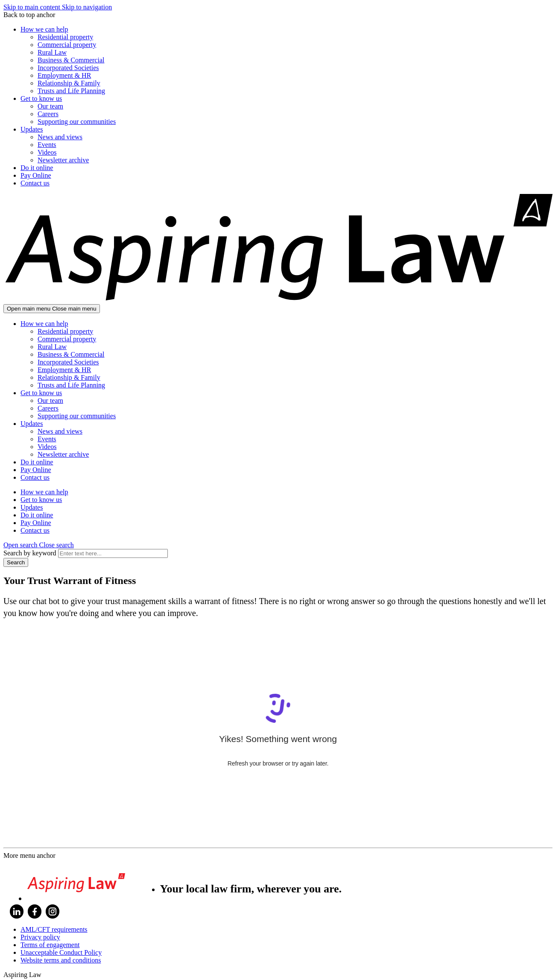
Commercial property (67, 45)
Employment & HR (64, 75)
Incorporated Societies (68, 68)
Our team (50, 106)
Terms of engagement (50, 945)
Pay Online (36, 175)
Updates (32, 129)
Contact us (35, 183)
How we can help (44, 29)
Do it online (37, 168)
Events (47, 145)
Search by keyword (30, 553)
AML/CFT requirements (54, 929)
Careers (48, 114)
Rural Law (52, 52)
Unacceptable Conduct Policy (61, 952)
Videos (47, 152)
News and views (60, 137)
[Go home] (278, 300)
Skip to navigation (87, 7)
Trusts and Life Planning (71, 91)
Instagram (53, 912)
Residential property (65, 37)
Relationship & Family (69, 83)
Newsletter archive (63, 160)
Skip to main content (33, 7)
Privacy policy (40, 937)
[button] (39, 545)
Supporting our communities (77, 122)
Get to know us (41, 98)
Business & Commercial (71, 60)
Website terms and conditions (61, 960)
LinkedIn (17, 912)
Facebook (35, 912)
